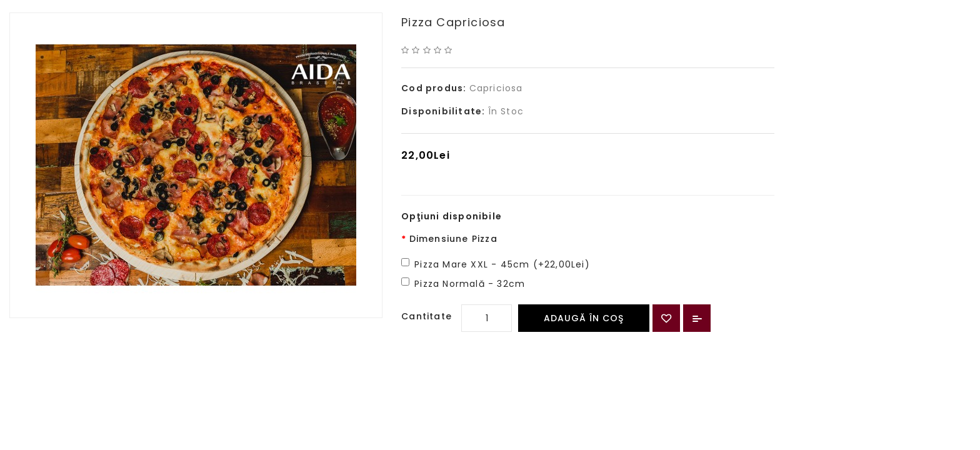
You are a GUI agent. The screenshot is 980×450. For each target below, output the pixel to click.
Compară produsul (697, 318)
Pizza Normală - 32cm (470, 284)
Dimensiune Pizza (453, 239)
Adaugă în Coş (584, 318)
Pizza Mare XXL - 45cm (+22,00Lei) (502, 264)
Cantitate (427, 316)
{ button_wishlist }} (666, 318)
